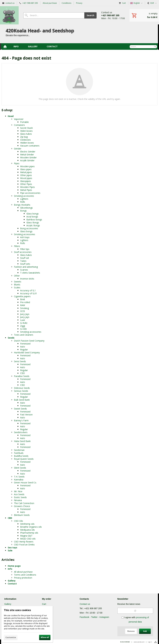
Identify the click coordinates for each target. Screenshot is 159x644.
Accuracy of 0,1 (28, 290)
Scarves (24, 270)
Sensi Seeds (20, 361)
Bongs (23, 211)
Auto (23, 347)
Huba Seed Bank (22, 441)
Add (145, 631)
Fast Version (26, 415)
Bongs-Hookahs (22, 205)
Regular (24, 350)
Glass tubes (26, 134)
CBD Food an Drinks (24, 545)
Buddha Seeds (21, 456)
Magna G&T (26, 536)
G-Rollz (24, 323)
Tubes (23, 261)
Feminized (25, 344)
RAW (23, 305)
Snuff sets (25, 264)
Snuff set (25, 258)
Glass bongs (33, 214)
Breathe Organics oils (31, 527)
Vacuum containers (30, 146)
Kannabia (19, 480)
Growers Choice (22, 506)
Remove (131, 631)
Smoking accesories (24, 196)
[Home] (9, 15)
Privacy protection (23, 578)
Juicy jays (25, 317)
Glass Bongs (33, 222)
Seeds (11, 338)
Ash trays (25, 237)
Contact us (85, 604)
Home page (14, 566)
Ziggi (23, 326)
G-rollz (23, 329)
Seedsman (19, 450)
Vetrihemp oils (27, 524)
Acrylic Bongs (33, 225)
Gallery (12, 581)
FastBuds (19, 453)
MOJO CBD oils (28, 539)
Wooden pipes (27, 166)
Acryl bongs (32, 217)
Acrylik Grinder (27, 160)
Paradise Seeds (22, 376)
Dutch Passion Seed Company (29, 341)
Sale (10, 550)
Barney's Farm (21, 420)
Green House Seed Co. (25, 482)
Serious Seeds (21, 391)
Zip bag (24, 137)
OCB (23, 311)
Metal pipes (26, 172)
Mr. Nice (18, 491)
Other (17, 276)
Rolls (23, 202)
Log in (150, 642)
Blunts (17, 285)
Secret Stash (26, 128)
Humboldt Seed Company (27, 352)
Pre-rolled (25, 302)
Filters (17, 246)
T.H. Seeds (19, 477)
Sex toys (12, 548)
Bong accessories (29, 228)
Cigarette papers (22, 296)
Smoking (25, 308)
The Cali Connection (24, 503)
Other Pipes (26, 184)
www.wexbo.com (139, 642)
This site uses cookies (17, 610)
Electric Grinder (28, 152)
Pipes (17, 163)
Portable (24, 122)
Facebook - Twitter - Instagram (94, 617)
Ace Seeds (19, 494)
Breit (23, 299)
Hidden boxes (27, 143)
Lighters (24, 199)
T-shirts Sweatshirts (30, 273)
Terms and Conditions (25, 575)
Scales (17, 287)
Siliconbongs (26, 208)
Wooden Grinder (28, 157)
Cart (44, 604)
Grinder (18, 149)
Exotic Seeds (20, 497)
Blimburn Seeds (22, 515)
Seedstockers (21, 432)
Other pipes (26, 175)
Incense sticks (27, 279)
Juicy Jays (25, 314)
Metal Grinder (27, 155)
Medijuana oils (27, 530)
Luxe (23, 320)
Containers (19, 125)
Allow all (45, 637)
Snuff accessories (23, 252)
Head (11, 116)
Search (90, 15)
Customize (11, 637)
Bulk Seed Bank (22, 400)
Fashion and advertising (26, 267)
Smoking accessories (25, 234)
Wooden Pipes (27, 187)
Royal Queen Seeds (24, 459)
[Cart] (144, 15)
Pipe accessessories (30, 193)
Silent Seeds (20, 468)
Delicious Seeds (22, 388)
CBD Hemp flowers (24, 542)
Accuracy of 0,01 (29, 293)
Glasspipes (26, 181)
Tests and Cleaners (24, 335)
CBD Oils (18, 521)
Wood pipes (26, 178)
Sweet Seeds (20, 409)
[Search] (54, 15)
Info (10, 569)
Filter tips (25, 249)
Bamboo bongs (34, 220)
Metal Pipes (26, 190)
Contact (12, 584)
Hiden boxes (26, 131)
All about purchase (23, 572)
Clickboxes (25, 140)
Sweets (18, 282)
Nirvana (18, 500)
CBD (23, 373)
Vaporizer (19, 119)
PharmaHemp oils (29, 533)
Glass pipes (26, 169)
